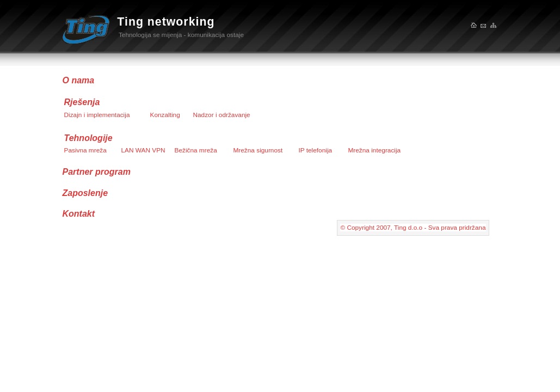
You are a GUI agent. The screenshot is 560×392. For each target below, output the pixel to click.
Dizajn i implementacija (97, 115)
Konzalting (165, 115)
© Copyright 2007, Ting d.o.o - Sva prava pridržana (413, 228)
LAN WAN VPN (143, 150)
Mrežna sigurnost (258, 150)
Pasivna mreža (85, 150)
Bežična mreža (196, 150)
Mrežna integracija (375, 150)
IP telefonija (316, 150)
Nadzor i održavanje (222, 115)
